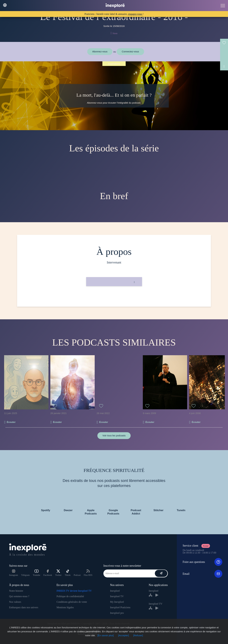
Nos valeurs (15, 602)
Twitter (58, 573)
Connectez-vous (130, 51)
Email (202, 574)
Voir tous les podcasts (114, 435)
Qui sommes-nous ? (19, 596)
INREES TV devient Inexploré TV (74, 591)
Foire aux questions (202, 562)
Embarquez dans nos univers (24, 607)
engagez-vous (135, 14)
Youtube (36, 573)
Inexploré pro (117, 613)
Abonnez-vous (100, 51)
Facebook (48, 573)
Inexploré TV (117, 596)
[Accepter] (123, 635)
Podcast (77, 575)
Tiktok (68, 573)
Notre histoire (16, 591)
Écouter (11, 422)
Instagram (14, 573)
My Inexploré (117, 602)
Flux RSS (88, 573)
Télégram (25, 575)
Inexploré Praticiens (120, 607)
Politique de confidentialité (70, 596)
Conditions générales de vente (72, 602)
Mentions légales (65, 607)
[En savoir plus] (106, 635)
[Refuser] (138, 635)
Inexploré (115, 591)
